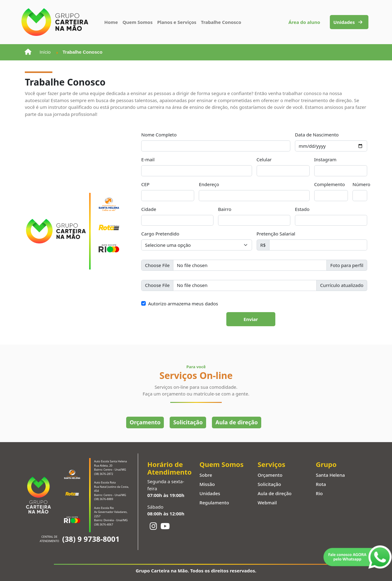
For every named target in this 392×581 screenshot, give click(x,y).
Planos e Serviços (177, 22)
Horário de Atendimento (170, 468)
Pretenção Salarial (276, 234)
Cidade (149, 209)
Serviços (271, 464)
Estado (302, 209)
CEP (145, 184)
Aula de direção (237, 422)
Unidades (348, 22)
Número (361, 184)
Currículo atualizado (342, 285)
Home (111, 22)
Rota (321, 484)
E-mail (148, 159)
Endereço (209, 184)
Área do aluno (304, 22)
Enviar (251, 319)
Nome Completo (159, 135)
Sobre (206, 475)
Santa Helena (330, 475)
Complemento (330, 184)
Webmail (267, 503)
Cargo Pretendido (160, 234)
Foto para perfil (347, 265)
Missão (207, 484)
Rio (319, 493)
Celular (264, 159)
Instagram (325, 159)
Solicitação (188, 422)
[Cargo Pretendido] (196, 245)
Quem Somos (138, 22)
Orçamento (145, 422)
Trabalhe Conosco (221, 22)
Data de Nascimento (317, 135)
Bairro (225, 209)
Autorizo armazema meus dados (183, 304)
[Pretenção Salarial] (318, 245)
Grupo (326, 464)
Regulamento (214, 503)
